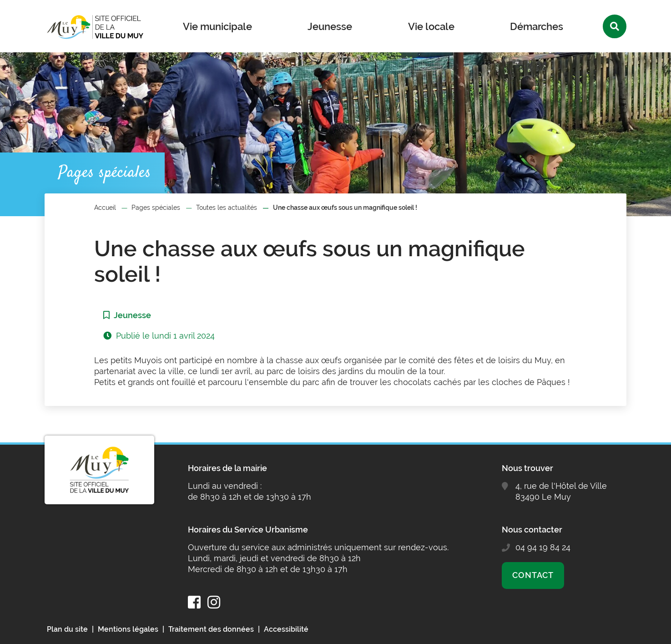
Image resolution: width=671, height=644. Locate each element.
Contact (533, 575)
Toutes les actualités (227, 208)
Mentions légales (128, 629)
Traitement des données (211, 629)
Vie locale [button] (431, 26)
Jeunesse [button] (330, 26)
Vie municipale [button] (217, 26)
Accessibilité (286, 629)
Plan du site (67, 629)
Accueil (105, 208)
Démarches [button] (537, 26)
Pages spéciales (156, 208)
